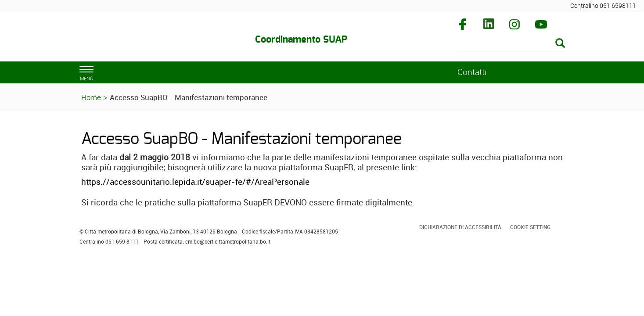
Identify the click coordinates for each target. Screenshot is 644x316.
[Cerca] (511, 44)
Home (91, 97)
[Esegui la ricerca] (560, 44)
